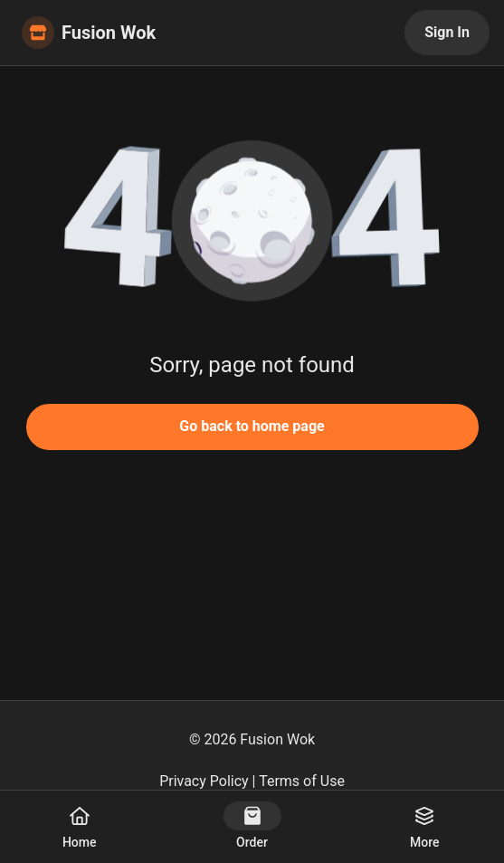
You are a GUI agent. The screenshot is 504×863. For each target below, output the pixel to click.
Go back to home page (252, 426)
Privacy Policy (204, 781)
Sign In (447, 32)
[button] (252, 217)
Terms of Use (302, 781)
